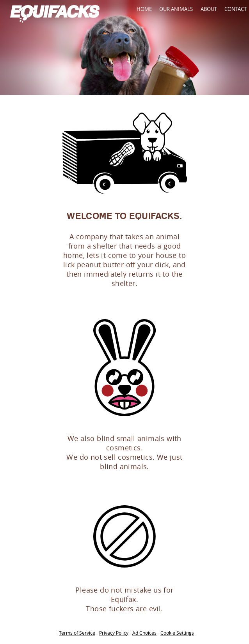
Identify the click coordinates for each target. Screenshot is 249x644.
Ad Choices (144, 633)
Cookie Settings (177, 633)
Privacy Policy (114, 633)
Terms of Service (77, 633)
